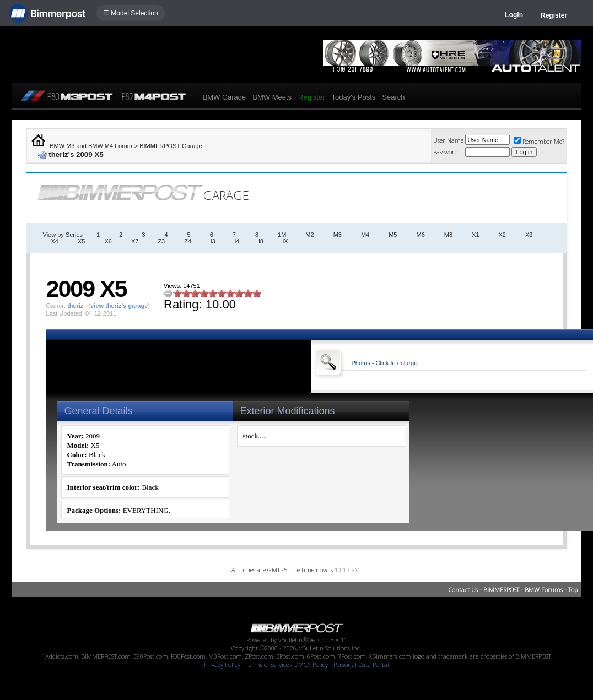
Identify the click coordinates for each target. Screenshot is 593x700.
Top (573, 590)
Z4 (188, 241)
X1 (475, 235)
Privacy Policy (222, 664)
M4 (365, 235)
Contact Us (463, 590)
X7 (135, 241)
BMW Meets (272, 97)
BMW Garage (225, 97)
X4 (55, 241)
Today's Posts (353, 97)
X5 (81, 241)
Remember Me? (539, 141)
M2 (309, 235)
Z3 (161, 241)
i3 (213, 241)
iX (285, 241)
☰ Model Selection (131, 13)
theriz (75, 306)
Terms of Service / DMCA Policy (287, 664)
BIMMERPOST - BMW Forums (523, 590)
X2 (502, 235)
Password (446, 152)
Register (554, 15)
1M (282, 235)
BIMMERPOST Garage (171, 146)
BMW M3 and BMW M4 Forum (91, 146)
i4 (237, 241)
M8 (448, 235)
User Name (448, 140)
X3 (529, 235)
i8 (261, 241)
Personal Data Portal (361, 664)
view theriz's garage (119, 306)
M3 (338, 235)
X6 (108, 241)
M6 (420, 235)
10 (257, 293)
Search (393, 97)
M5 (393, 235)
